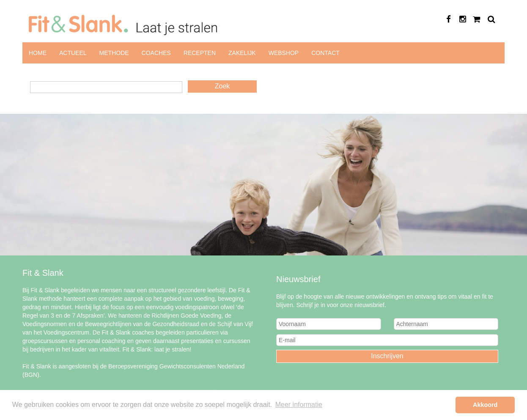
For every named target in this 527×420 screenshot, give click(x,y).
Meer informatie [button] (299, 405)
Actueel (73, 53)
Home (38, 53)
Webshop (284, 53)
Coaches (156, 53)
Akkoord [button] (485, 405)
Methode (114, 53)
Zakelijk (242, 53)
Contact (325, 53)
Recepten (200, 53)
